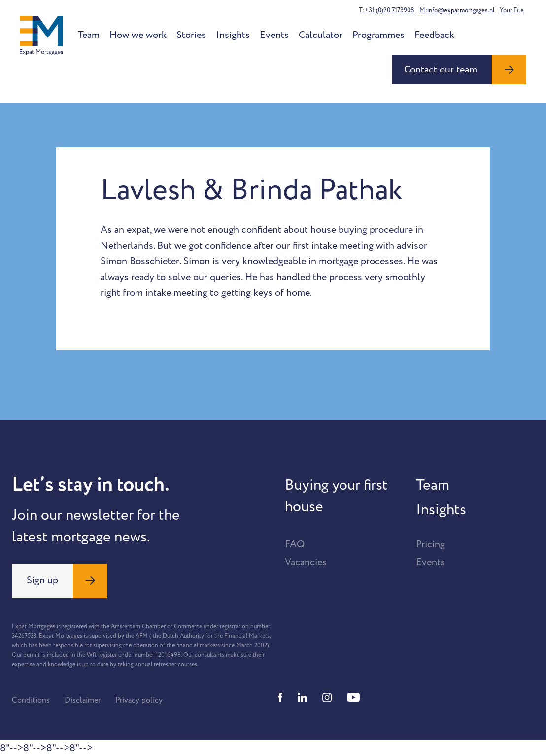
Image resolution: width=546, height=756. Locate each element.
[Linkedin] (303, 698)
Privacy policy (139, 700)
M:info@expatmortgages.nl (457, 10)
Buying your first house (336, 496)
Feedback (434, 35)
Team (89, 35)
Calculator (321, 35)
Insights (233, 35)
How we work (138, 35)
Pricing (430, 544)
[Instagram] (327, 698)
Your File (512, 10)
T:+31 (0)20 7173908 (387, 10)
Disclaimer (83, 700)
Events (274, 35)
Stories (191, 35)
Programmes (378, 35)
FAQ (295, 544)
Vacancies (306, 562)
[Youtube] (353, 698)
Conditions (31, 700)
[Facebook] (280, 698)
